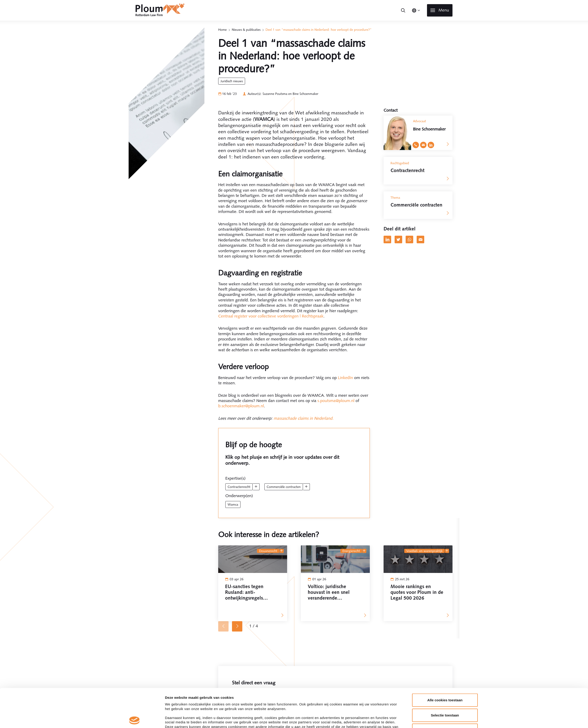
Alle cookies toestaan (445, 661)
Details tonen (353, 719)
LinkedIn (345, 378)
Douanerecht (268, 551)
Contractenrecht (239, 487)
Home (222, 30)
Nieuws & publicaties (246, 30)
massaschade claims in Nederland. (304, 418)
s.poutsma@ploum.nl (336, 401)
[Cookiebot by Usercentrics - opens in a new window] (134, 719)
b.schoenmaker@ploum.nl (241, 406)
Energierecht (351, 551)
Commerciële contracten (284, 487)
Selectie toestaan (445, 676)
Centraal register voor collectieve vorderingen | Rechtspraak (271, 316)
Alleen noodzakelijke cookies (445, 692)
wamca (233, 504)
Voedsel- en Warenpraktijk (424, 551)
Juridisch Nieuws (232, 81)
